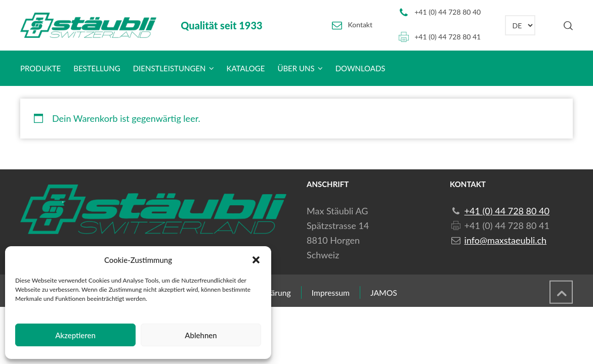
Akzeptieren (75, 335)
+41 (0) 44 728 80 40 (448, 12)
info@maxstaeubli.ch (505, 240)
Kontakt (361, 25)
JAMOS (384, 292)
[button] (256, 260)
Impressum (331, 292)
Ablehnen (201, 335)
